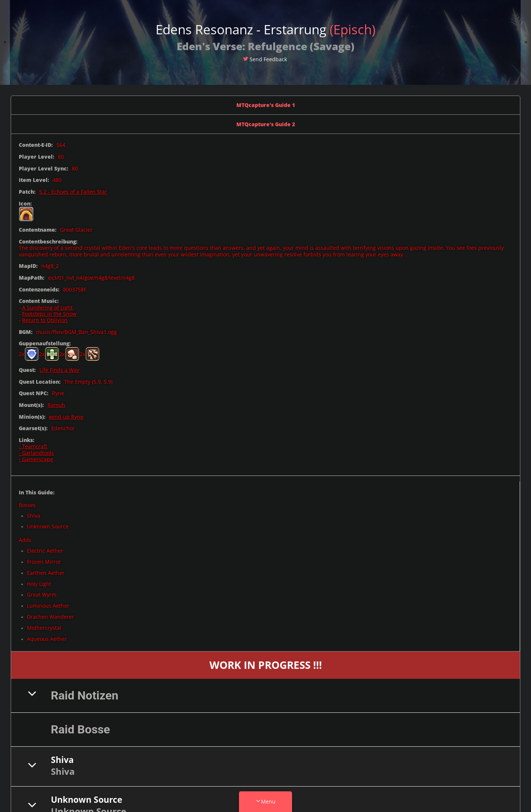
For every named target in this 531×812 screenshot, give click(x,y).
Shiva (34, 516)
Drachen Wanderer (51, 617)
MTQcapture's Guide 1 (266, 105)
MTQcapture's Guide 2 (266, 124)
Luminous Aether (48, 606)
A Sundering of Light (47, 307)
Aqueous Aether (47, 639)
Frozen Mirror (44, 562)
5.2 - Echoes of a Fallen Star (73, 192)
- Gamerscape (36, 459)
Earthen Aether (46, 573)
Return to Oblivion (45, 320)
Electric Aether (45, 551)
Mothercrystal (44, 628)
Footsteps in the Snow (49, 314)
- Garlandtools (36, 453)
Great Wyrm (42, 595)
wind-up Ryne (66, 417)
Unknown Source (48, 526)
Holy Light (39, 584)
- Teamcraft (33, 446)
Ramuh (56, 405)
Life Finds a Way (59, 370)
